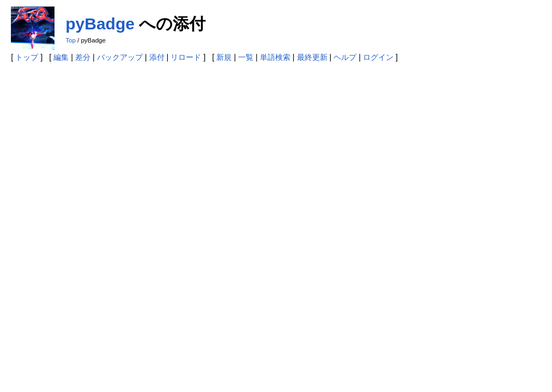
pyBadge (100, 24)
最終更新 (312, 57)
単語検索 (275, 57)
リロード (186, 57)
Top (71, 40)
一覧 (246, 57)
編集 (61, 57)
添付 (157, 57)
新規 (224, 57)
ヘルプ (345, 57)
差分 (83, 57)
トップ (27, 57)
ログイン (378, 57)
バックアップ (120, 57)
